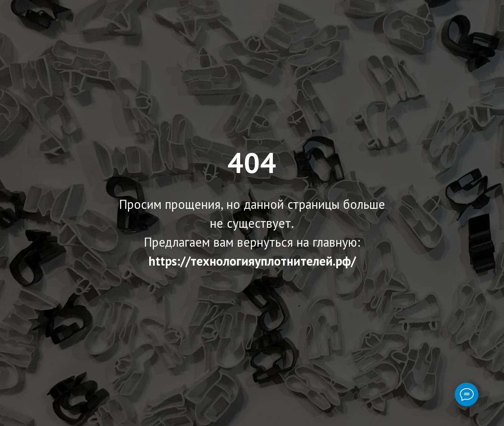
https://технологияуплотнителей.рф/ (252, 261)
